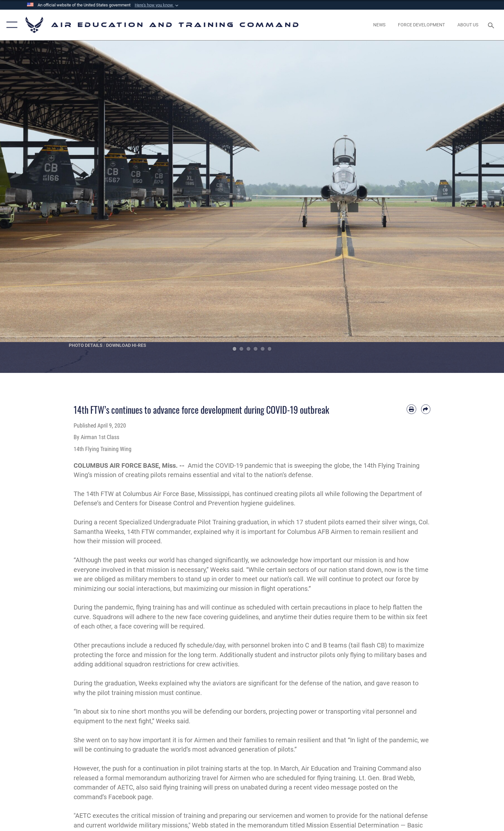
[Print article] (411, 409)
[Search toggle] (492, 25)
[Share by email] (426, 409)
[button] (157, 5)
